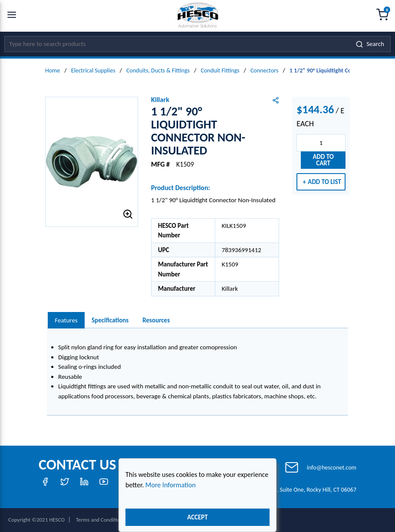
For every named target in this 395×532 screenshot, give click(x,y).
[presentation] (66, 320)
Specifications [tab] (110, 320)
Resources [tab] (156, 320)
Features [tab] (66, 320)
